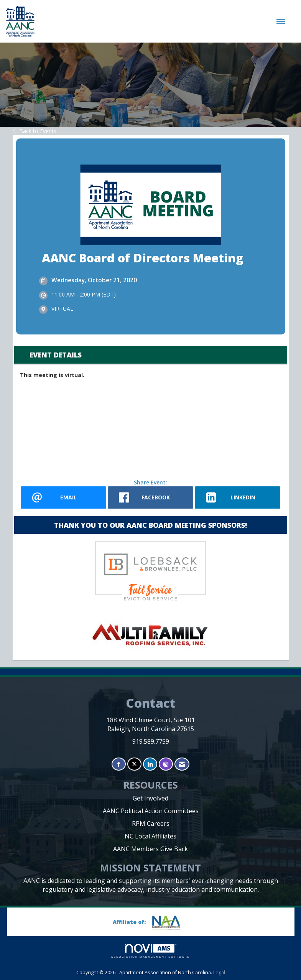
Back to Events (35, 131)
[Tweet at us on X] (134, 764)
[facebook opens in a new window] (150, 497)
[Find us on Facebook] (119, 764)
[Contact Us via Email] (182, 764)
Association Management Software (151, 951)
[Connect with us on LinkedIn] (150, 764)
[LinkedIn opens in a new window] (238, 497)
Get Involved (150, 798)
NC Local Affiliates (150, 836)
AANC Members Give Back (150, 849)
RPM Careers (151, 824)
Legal (219, 973)
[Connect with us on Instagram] (166, 764)
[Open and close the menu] (164, 21)
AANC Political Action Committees (151, 811)
